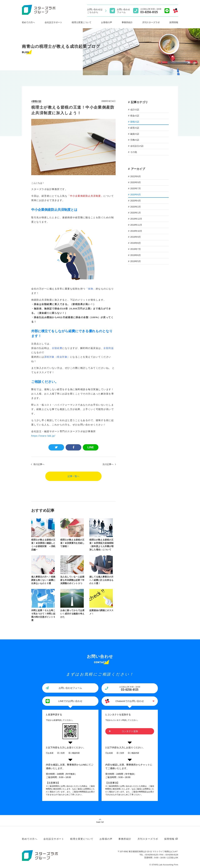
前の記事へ (39, 464)
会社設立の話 (137, 146)
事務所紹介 (127, 22)
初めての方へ (28, 22)
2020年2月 (136, 207)
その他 (134, 152)
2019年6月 (136, 255)
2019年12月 (136, 219)
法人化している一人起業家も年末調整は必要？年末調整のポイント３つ (73, 580)
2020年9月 (136, 182)
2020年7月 (136, 188)
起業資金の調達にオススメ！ (103, 612)
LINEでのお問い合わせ (70, 700)
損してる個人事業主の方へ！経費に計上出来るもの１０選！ (103, 580)
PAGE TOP (100, 821)
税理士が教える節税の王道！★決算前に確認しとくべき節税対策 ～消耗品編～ (43, 544)
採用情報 (174, 22)
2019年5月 (136, 261)
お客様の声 (107, 22)
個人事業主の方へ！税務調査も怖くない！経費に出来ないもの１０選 (43, 580)
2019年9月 (136, 237)
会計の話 (135, 110)
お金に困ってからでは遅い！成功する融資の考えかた (73, 613)
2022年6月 (136, 176)
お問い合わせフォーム (70, 687)
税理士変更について (82, 22)
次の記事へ (108, 464)
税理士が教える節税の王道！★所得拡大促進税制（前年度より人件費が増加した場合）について (103, 544)
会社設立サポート (53, 22)
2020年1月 (136, 213)
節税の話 (37, 101)
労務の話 (135, 140)
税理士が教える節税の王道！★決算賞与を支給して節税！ (73, 543)
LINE (91, 447)
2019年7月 (136, 249)
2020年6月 (136, 195)
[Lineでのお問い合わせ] (167, 11)
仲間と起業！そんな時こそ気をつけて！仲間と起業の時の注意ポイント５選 (43, 615)
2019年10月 (136, 231)
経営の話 (135, 128)
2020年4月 (136, 201)
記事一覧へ (74, 476)
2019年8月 (136, 243)
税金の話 (135, 116)
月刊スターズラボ (151, 22)
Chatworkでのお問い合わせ (130, 700)
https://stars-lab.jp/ (43, 436)
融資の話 (135, 134)
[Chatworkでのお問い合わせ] (175, 11)
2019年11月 (136, 225)
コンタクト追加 (130, 730)
